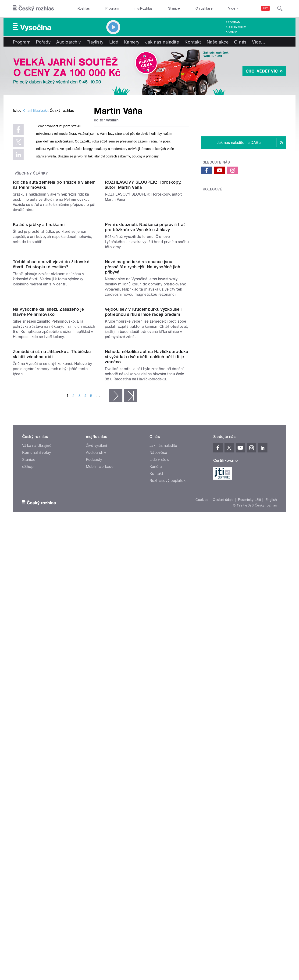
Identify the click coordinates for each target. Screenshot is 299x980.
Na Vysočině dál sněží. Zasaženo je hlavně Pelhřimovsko (48, 573)
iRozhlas (83, 8)
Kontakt (193, 42)
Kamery (232, 32)
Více (259, 42)
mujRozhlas (144, 8)
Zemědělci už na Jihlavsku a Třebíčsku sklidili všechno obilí (52, 662)
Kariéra (156, 812)
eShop (28, 812)
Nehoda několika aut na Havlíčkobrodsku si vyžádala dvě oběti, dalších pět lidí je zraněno (147, 702)
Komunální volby (37, 798)
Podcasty (94, 805)
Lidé (114, 42)
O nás (240, 42)
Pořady (43, 42)
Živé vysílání (96, 791)
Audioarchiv (236, 27)
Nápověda (158, 798)
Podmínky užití (249, 845)
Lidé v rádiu (160, 805)
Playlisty (95, 42)
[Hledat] (280, 8)
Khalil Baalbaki (35, 181)
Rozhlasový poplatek (167, 826)
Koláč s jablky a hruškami (39, 390)
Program (112, 8)
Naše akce (218, 42)
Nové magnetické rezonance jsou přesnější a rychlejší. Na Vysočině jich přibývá (143, 480)
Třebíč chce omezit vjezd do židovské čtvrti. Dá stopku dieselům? (51, 478)
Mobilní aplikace (100, 812)
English (271, 845)
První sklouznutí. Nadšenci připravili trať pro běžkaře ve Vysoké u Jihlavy (145, 393)
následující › (116, 741)
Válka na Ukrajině (37, 791)
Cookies (202, 845)
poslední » (131, 741)
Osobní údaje (223, 845)
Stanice (174, 8)
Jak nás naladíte (162, 42)
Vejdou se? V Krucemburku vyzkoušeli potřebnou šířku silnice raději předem (143, 573)
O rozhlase (204, 8)
